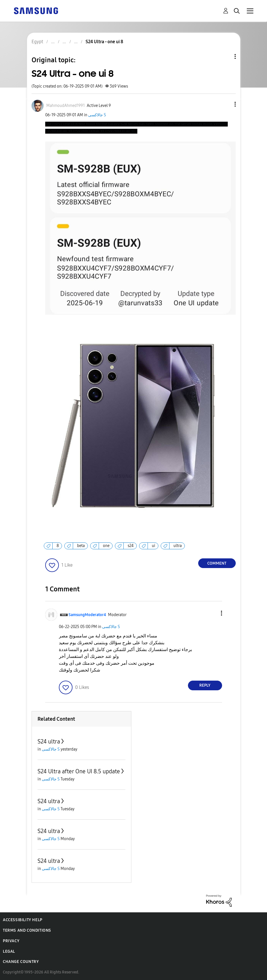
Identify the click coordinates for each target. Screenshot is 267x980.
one (106, 546)
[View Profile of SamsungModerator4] (87, 615)
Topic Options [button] (225, 56)
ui (154, 546)
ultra (178, 546)
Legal (9, 951)
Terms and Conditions (27, 930)
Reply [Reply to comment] (205, 685)
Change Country (21, 962)
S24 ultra (49, 741)
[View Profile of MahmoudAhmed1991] (66, 106)
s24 (131, 546)
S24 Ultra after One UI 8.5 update (79, 771)
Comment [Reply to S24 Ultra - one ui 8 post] (217, 563)
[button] (225, 104)
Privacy (11, 941)
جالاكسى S (97, 115)
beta (81, 546)
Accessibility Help (23, 920)
